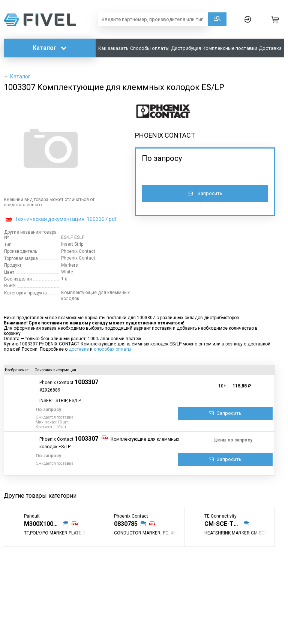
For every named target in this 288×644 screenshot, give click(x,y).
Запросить (205, 193)
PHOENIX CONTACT (165, 135)
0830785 (126, 524)
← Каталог (17, 77)
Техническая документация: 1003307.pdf (66, 219)
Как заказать (113, 48)
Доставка (270, 48)
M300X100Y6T (44, 524)
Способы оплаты (150, 48)
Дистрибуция (186, 48)
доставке (79, 349)
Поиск (217, 19)
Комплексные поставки (230, 48)
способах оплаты (112, 349)
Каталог (50, 48)
